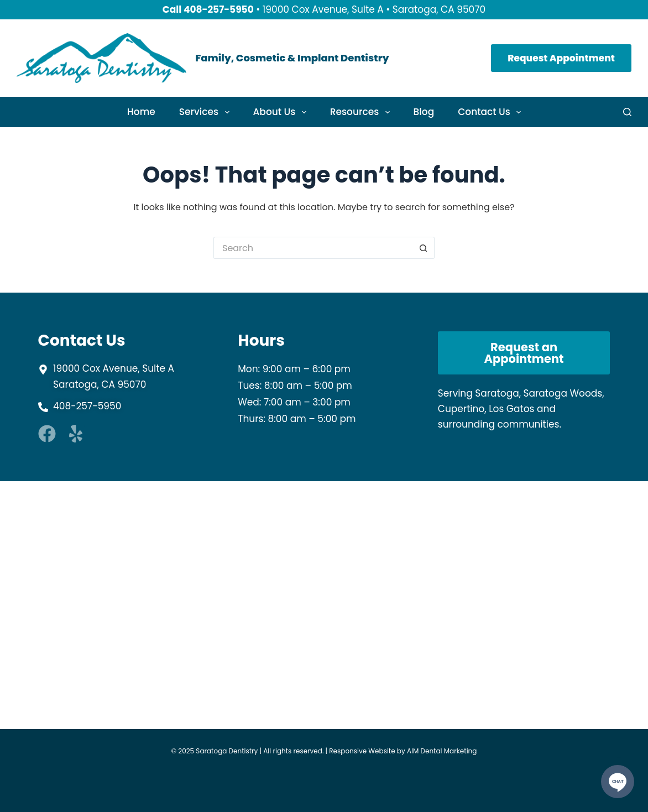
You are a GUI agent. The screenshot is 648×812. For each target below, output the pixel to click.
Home (141, 112)
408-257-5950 (219, 9)
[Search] (627, 112)
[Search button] (424, 248)
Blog (424, 112)
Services (207, 112)
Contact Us (492, 112)
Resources (362, 112)
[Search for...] (313, 248)
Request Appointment (561, 58)
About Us (282, 112)
